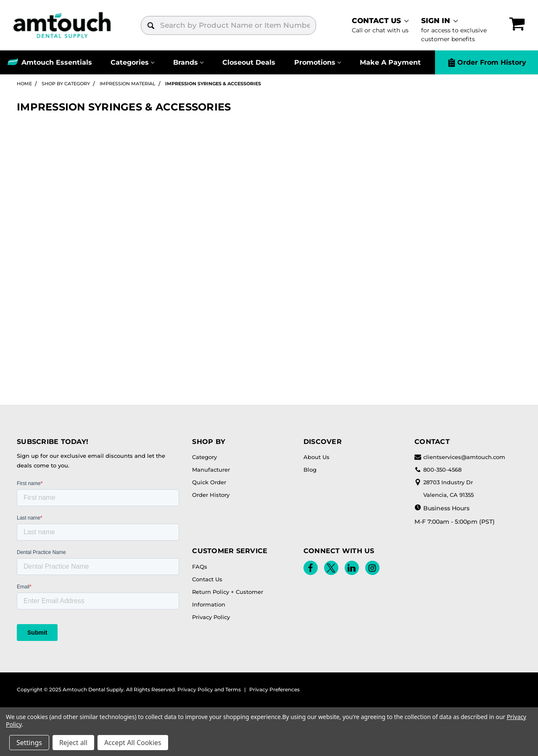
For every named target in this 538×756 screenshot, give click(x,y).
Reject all (73, 743)
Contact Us (207, 579)
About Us (316, 457)
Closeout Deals (249, 62)
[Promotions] (317, 62)
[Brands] (189, 62)
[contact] (380, 25)
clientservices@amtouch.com (460, 457)
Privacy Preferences (274, 689)
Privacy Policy (211, 617)
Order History (211, 495)
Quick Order (209, 482)
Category (204, 457)
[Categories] (133, 62)
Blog (310, 470)
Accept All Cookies (133, 743)
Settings (29, 743)
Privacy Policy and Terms (209, 689)
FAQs (200, 567)
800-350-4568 (438, 470)
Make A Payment (390, 62)
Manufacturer (211, 470)
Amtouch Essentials (57, 62)
